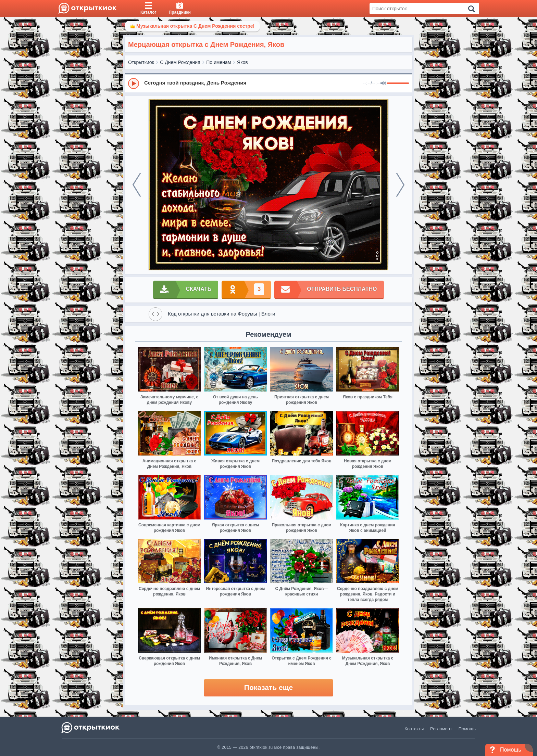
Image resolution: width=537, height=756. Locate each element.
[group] (268, 83)
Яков (242, 62)
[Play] (134, 84)
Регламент (441, 729)
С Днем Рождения (180, 62)
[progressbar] (398, 84)
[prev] (137, 185)
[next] (400, 185)
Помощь (467, 729)
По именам (218, 62)
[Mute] (383, 84)
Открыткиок (141, 62)
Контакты (414, 729)
